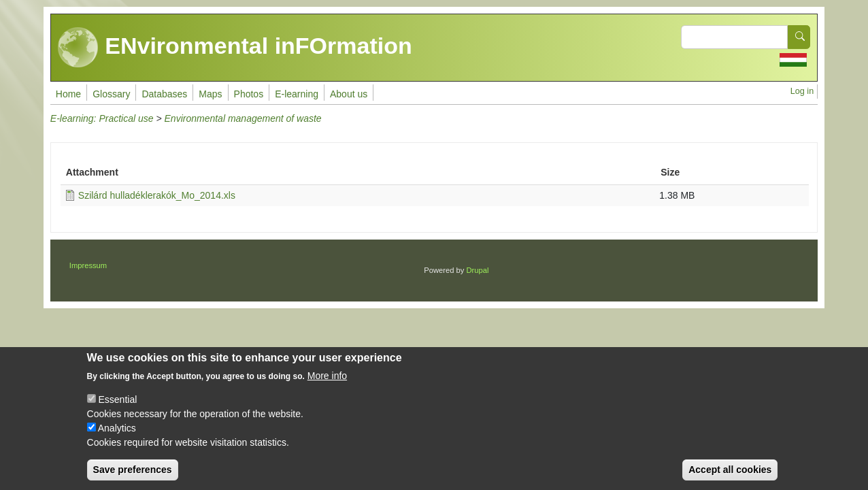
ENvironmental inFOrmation (235, 48)
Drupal (478, 270)
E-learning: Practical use (102, 118)
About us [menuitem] (349, 94)
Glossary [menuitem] (111, 94)
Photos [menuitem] (249, 94)
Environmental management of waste (243, 118)
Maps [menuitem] (210, 94)
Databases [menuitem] (164, 94)
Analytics (117, 439)
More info (327, 387)
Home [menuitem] (68, 94)
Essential (117, 410)
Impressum (88, 265)
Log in (802, 91)
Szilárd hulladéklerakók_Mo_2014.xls (157, 195)
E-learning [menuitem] (297, 94)
